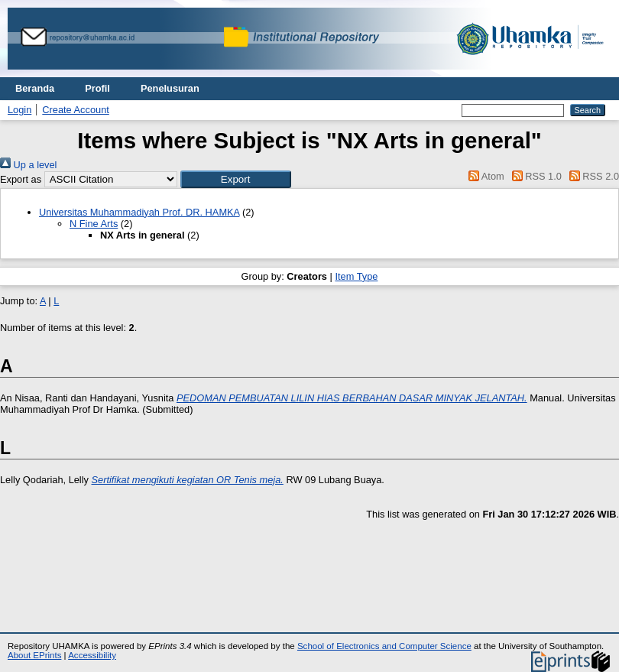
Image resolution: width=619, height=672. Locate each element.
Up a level (28, 165)
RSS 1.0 (534, 176)
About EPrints (34, 655)
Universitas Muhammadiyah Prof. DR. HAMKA (139, 212)
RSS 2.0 (591, 176)
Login (19, 110)
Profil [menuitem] (97, 88)
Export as (21, 179)
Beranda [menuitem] (35, 88)
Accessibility (92, 655)
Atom (484, 176)
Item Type (356, 276)
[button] (236, 179)
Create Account (76, 110)
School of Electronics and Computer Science (384, 646)
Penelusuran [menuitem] (170, 88)
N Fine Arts (94, 224)
